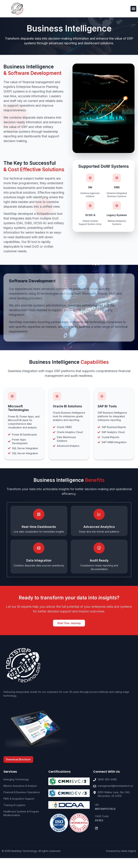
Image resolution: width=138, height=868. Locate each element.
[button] (133, 9)
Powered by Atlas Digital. (121, 851)
